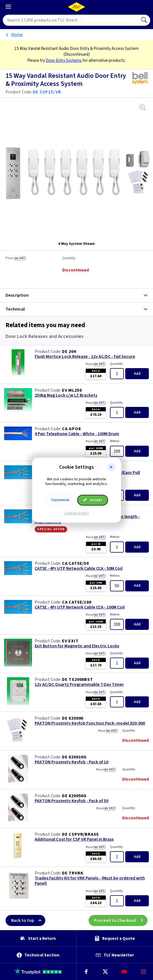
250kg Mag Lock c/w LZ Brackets (66, 395)
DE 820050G (74, 796)
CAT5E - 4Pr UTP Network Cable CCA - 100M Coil (80, 607)
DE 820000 (73, 718)
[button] (111, 467)
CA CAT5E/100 (77, 602)
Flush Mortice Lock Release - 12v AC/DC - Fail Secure (85, 357)
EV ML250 (72, 390)
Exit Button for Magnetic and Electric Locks (77, 646)
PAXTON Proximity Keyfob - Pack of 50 (72, 801)
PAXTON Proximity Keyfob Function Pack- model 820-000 (90, 723)
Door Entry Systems (64, 60)
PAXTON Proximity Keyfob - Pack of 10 (72, 762)
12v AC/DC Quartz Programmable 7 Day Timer (79, 685)
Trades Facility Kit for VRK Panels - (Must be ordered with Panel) (90, 881)
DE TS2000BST (77, 679)
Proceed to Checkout (121, 920)
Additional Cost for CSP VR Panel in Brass (74, 839)
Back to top (28, 920)
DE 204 (69, 352)
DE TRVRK (73, 873)
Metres (115, 441)
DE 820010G (74, 757)
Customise (60, 500)
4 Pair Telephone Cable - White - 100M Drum (77, 434)
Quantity (69, 258)
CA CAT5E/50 (75, 563)
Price (16, 258)
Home (17, 35)
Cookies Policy (77, 513)
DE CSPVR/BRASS (80, 834)
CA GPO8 (71, 429)
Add (137, 374)
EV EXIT (70, 641)
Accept (93, 500)
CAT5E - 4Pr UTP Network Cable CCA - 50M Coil (79, 569)
